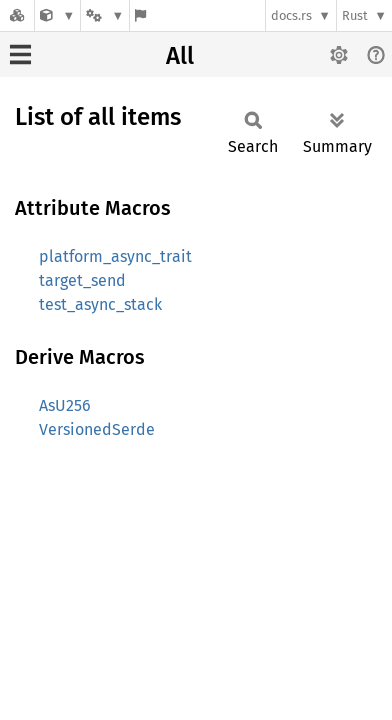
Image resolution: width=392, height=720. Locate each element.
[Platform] (105, 15)
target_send (82, 280)
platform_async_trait (115, 256)
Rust (355, 15)
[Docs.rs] (17, 15)
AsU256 (65, 405)
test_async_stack (100, 304)
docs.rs (291, 15)
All (180, 56)
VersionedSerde (97, 429)
